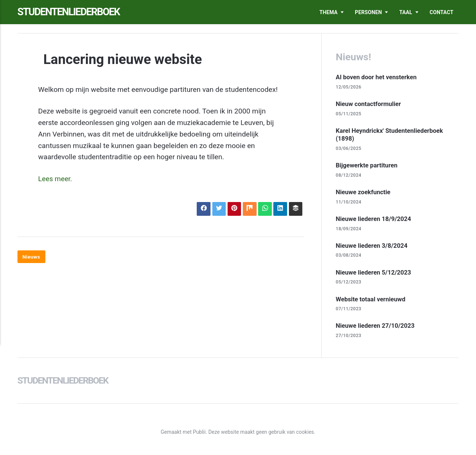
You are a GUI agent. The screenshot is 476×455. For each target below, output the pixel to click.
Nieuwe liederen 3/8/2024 (372, 247)
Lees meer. (56, 179)
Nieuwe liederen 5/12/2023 (374, 273)
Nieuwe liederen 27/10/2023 (376, 327)
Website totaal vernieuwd (371, 300)
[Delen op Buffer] (295, 209)
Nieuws (32, 257)
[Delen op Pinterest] (233, 209)
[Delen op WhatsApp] (264, 209)
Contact (441, 12)
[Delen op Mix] (249, 209)
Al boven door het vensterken (377, 77)
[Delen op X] (217, 209)
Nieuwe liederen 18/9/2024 (374, 220)
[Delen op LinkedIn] (280, 209)
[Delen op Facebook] (202, 209)
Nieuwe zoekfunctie (364, 193)
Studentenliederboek (71, 12)
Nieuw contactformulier (369, 104)
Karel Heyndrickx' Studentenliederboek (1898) (390, 135)
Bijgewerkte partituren (367, 166)
